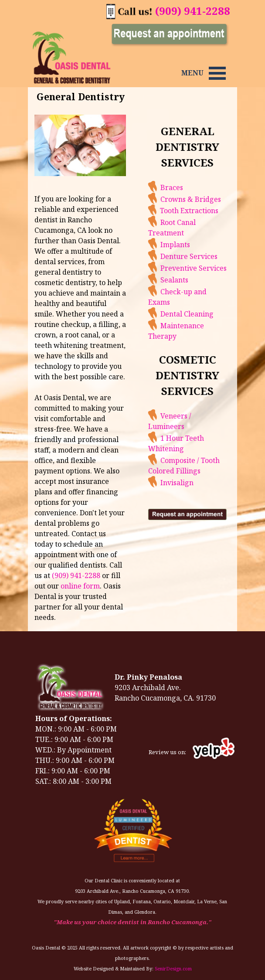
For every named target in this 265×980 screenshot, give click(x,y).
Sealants (189, 280)
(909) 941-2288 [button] (193, 11)
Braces (187, 187)
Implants (190, 245)
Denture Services (204, 256)
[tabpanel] (192, 73)
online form (80, 586)
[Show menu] (217, 73)
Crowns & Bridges (206, 199)
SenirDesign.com (173, 969)
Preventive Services (208, 268)
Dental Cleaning (202, 314)
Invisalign (192, 483)
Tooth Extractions (204, 211)
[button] (129, 9)
